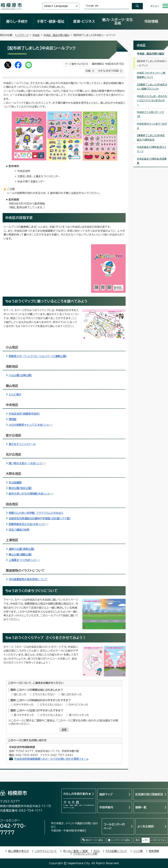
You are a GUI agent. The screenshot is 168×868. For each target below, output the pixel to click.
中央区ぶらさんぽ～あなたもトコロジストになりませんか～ (152, 100)
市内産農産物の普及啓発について (28, 579)
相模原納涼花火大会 (28, 524)
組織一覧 (141, 807)
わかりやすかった (24, 705)
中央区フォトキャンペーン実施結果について (151, 75)
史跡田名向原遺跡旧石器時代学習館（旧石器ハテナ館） (40, 518)
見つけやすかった (24, 715)
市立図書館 (15, 483)
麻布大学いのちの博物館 (31, 494)
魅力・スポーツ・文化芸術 (118, 21)
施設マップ (106, 794)
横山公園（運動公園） (20, 554)
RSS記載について (116, 851)
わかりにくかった (78, 705)
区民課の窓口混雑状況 (149, 794)
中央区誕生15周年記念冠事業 (152, 161)
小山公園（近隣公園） (20, 375)
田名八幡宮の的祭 (19, 530)
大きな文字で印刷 (108, 71)
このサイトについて (46, 851)
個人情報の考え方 (18, 851)
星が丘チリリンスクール (22, 444)
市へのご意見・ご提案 (75, 851)
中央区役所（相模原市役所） (24, 414)
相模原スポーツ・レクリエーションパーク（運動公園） (38, 356)
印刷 (88, 71)
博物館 (13, 419)
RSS (97, 851)
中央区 (36, 35)
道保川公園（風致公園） (22, 549)
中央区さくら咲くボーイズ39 (150, 114)
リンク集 (138, 851)
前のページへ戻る (94, 840)
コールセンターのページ (114, 826)
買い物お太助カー (27, 463)
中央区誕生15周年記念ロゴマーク (152, 149)
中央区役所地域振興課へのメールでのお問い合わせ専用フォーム (51, 759)
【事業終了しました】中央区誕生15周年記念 (151, 138)
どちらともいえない (44, 694)
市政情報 (151, 21)
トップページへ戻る (121, 840)
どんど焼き (15, 394)
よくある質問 (146, 826)
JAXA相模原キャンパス (31, 425)
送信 (64, 730)
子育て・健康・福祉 (51, 21)
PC (146, 840)
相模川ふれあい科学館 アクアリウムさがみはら (36, 513)
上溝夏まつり (24, 560)
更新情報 (154, 851)
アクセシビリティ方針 (85, 854)
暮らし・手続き (17, 21)
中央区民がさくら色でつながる (152, 126)
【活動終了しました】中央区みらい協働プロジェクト (152, 87)
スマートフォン (159, 840)
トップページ (22, 35)
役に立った (20, 694)
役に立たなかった (72, 694)
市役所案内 (106, 807)
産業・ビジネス (84, 21)
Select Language (56, 6)
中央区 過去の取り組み (56, 35)
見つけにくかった (79, 715)
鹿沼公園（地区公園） (20, 488)
